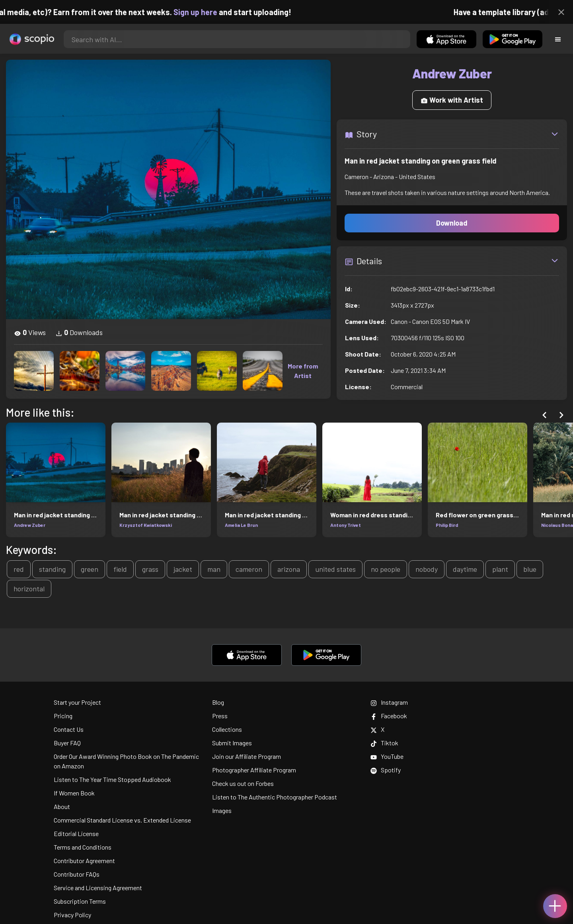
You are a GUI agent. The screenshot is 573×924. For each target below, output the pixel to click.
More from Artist (303, 371)
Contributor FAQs (77, 874)
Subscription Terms (80, 901)
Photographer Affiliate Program (254, 770)
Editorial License (76, 833)
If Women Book (74, 793)
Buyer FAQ (67, 743)
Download (452, 223)
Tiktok (384, 743)
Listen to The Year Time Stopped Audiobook (112, 779)
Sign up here (209, 12)
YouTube (387, 756)
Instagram (389, 702)
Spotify (386, 770)
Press (220, 716)
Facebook (389, 716)
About (62, 806)
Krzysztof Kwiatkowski (146, 525)
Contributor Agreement (84, 861)
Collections (227, 729)
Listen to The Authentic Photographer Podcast (275, 797)
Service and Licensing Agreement (98, 888)
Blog (218, 702)
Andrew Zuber (30, 525)
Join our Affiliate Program (247, 756)
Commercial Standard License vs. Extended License (122, 820)
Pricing (63, 716)
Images (222, 810)
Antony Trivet (346, 525)
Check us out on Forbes (243, 783)
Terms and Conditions (83, 847)
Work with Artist (452, 100)
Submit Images (232, 743)
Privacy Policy (72, 915)
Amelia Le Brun (241, 525)
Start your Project (77, 702)
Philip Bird (447, 525)
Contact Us (69, 729)
